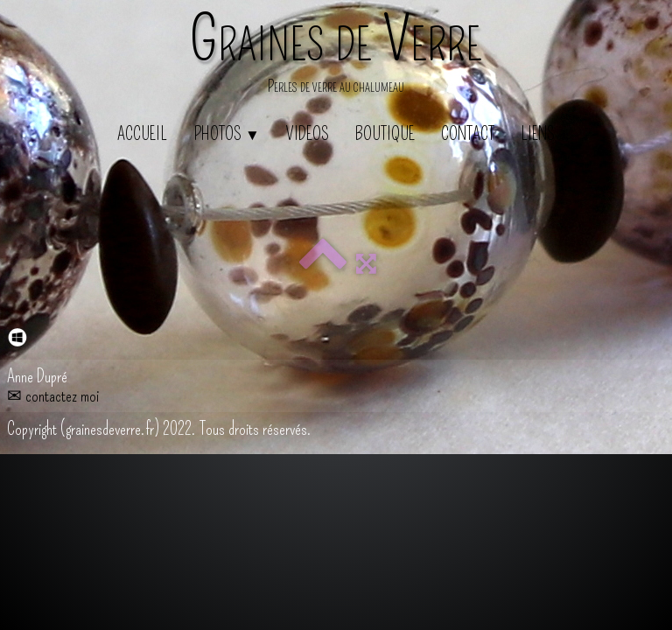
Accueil (142, 134)
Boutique (385, 134)
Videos (308, 134)
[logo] (336, 56)
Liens (538, 134)
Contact (468, 134)
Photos (227, 134)
